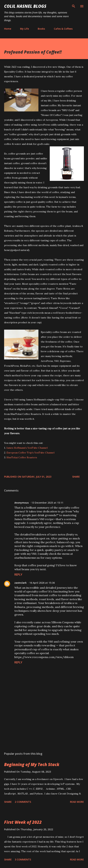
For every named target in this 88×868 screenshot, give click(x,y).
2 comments (23, 802)
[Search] (74, 6)
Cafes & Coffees (63, 29)
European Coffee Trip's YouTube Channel (30, 453)
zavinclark (20, 583)
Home (8, 29)
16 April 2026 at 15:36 (42, 583)
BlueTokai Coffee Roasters (22, 457)
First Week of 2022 (23, 822)
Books (41, 29)
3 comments (23, 859)
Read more (77, 802)
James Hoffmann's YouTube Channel (27, 448)
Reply (18, 575)
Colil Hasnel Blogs (25, 6)
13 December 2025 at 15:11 (47, 503)
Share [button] (76, 477)
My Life (24, 29)
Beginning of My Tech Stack (32, 764)
